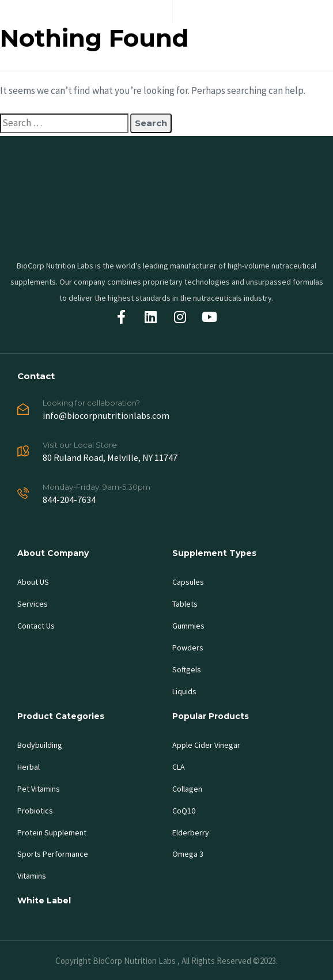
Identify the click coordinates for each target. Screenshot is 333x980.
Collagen (187, 789)
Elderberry (191, 833)
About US (33, 582)
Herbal (29, 767)
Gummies (188, 626)
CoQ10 (184, 811)
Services (33, 604)
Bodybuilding (40, 745)
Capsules (188, 582)
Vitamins (32, 876)
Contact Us (36, 626)
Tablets (185, 604)
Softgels (187, 669)
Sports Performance (53, 854)
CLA (179, 767)
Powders (188, 648)
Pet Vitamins (39, 789)
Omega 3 (188, 854)
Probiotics (35, 811)
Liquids (184, 691)
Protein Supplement (52, 833)
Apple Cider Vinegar (206, 745)
